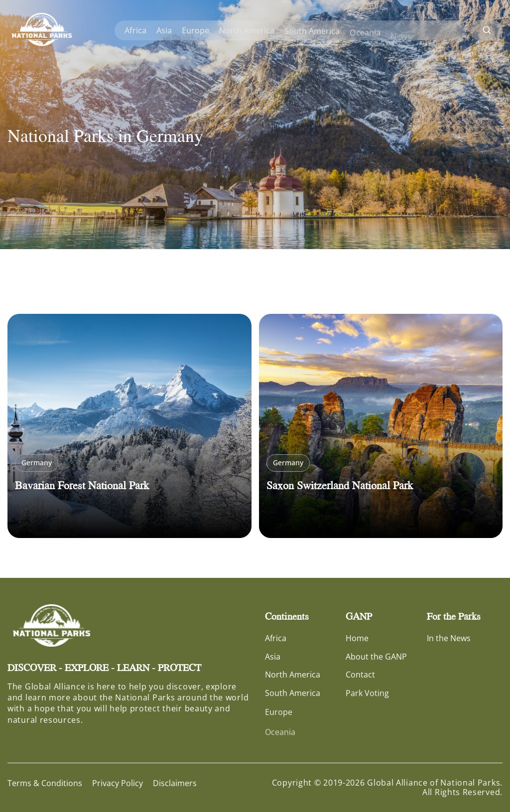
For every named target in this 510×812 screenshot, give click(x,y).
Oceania (365, 36)
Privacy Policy (118, 783)
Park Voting (367, 694)
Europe (195, 30)
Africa (135, 30)
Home (357, 638)
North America (247, 31)
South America (312, 33)
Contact (360, 675)
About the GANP (376, 657)
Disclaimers (175, 783)
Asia (164, 30)
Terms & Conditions (45, 783)
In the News (449, 638)
